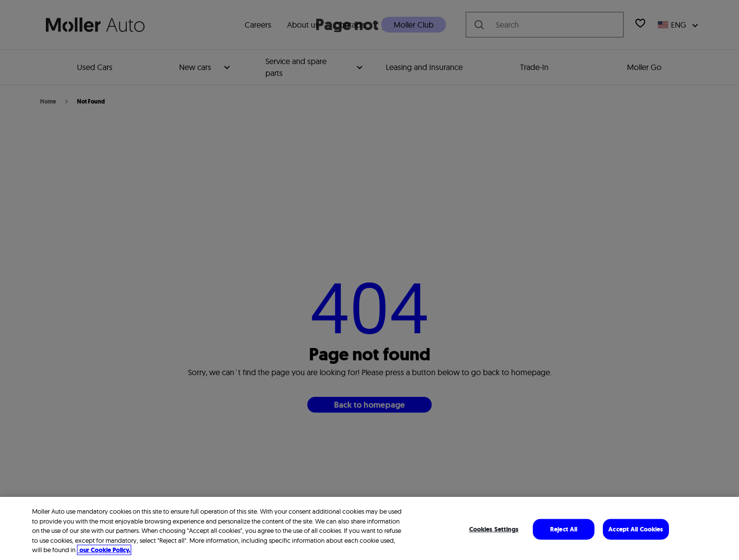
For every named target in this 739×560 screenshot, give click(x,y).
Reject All (564, 529)
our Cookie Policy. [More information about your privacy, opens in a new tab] (104, 550)
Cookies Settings (494, 529)
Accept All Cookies (636, 529)
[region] (369, 528)
